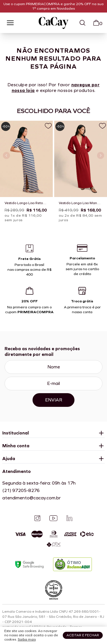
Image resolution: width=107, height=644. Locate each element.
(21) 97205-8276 (21, 490)
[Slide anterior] (6, 156)
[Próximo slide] (101, 156)
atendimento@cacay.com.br (32, 498)
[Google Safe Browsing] (29, 564)
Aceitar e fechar (83, 635)
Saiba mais (27, 639)
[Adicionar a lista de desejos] (48, 126)
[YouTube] (53, 518)
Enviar (54, 400)
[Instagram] (37, 518)
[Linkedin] (69, 518)
